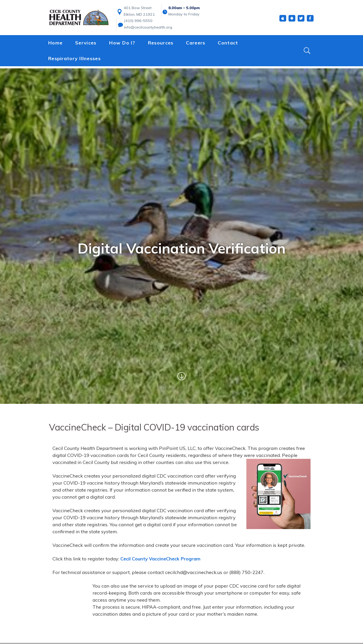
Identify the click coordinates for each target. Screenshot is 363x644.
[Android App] (292, 21)
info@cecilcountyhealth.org (148, 29)
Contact (228, 45)
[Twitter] (301, 21)
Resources (161, 45)
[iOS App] (283, 21)
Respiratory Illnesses (74, 60)
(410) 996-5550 (138, 23)
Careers (196, 45)
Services (86, 45)
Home (55, 45)
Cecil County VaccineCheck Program (161, 559)
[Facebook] (310, 21)
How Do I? (122, 45)
